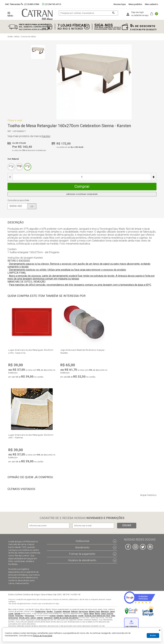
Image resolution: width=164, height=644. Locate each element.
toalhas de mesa (104, 616)
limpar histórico (148, 495)
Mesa (92, 614)
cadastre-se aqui (141, 15)
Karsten (50, 611)
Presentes (19, 616)
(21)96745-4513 (52, 4)
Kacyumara (83, 611)
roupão (81, 616)
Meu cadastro (152, 4)
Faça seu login (138, 12)
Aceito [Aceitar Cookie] (153, 635)
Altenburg (105, 611)
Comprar (82, 186)
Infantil (11, 616)
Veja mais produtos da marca (29, 136)
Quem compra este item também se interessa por (47, 296)
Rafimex (74, 611)
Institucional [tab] (82, 541)
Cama (86, 614)
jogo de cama (24, 618)
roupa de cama (90, 616)
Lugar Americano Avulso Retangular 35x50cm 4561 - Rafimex (31, 436)
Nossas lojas (120, 4)
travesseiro (48, 618)
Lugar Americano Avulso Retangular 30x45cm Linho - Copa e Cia (31, 351)
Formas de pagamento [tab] (82, 554)
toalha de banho (71, 616)
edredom (60, 616)
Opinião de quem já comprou (30, 477)
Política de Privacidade (43, 636)
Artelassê (66, 611)
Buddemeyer (41, 611)
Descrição (16, 222)
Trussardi (58, 611)
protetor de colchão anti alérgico (66, 618)
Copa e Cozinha (107, 614)
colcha (33, 618)
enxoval (53, 616)
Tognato (17, 614)
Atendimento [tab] (82, 547)
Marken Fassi (94, 611)
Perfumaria (30, 616)
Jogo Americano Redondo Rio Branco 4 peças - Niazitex (83, 351)
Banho (97, 614)
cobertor (40, 618)
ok (32, 206)
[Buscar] (113, 13)
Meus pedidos (135, 4)
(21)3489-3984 (32, 4)
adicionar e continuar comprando (82, 194)
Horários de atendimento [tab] (82, 560)
